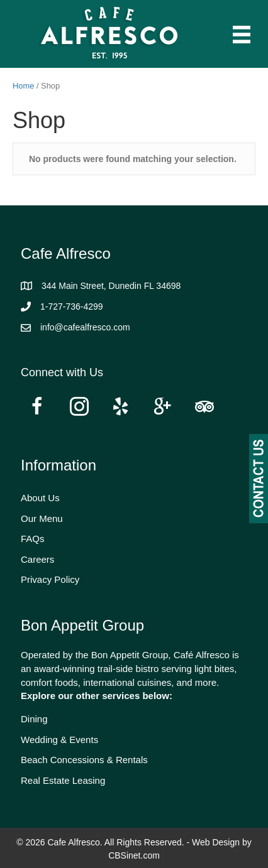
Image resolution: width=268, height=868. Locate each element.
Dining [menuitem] (34, 719)
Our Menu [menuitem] (42, 518)
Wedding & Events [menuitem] (59, 740)
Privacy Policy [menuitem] (50, 579)
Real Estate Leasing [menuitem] (63, 780)
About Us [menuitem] (40, 498)
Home (23, 86)
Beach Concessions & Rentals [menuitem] (84, 760)
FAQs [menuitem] (33, 539)
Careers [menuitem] (37, 559)
